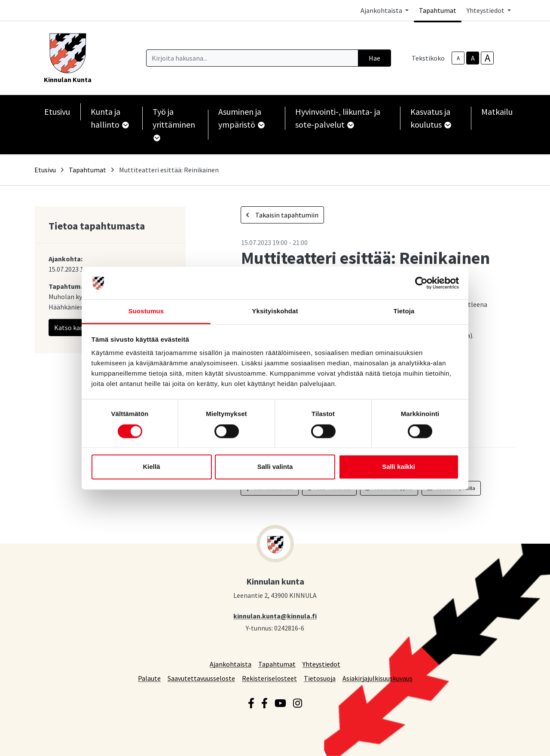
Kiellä (151, 467)
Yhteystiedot (321, 664)
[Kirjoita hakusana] (252, 58)
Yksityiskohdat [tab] (275, 311)
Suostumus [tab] (146, 311)
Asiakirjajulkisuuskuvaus (377, 678)
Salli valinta (275, 467)
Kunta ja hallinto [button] (109, 118)
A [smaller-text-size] (458, 58)
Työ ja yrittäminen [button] (174, 124)
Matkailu (497, 112)
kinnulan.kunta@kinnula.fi (275, 616)
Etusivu (57, 112)
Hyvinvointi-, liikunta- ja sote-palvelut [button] (338, 118)
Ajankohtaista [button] (382, 10)
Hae (374, 58)
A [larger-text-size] (487, 58)
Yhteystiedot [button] (486, 10)
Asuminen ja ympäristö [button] (241, 118)
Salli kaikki (399, 467)
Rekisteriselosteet (269, 678)
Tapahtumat (438, 10)
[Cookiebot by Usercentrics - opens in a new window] (421, 283)
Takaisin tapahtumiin (282, 215)
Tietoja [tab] (404, 311)
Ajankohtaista (231, 664)
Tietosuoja (320, 678)
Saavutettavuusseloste (201, 678)
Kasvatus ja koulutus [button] (430, 118)
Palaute (149, 678)
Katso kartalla (81, 327)
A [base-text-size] (473, 58)
